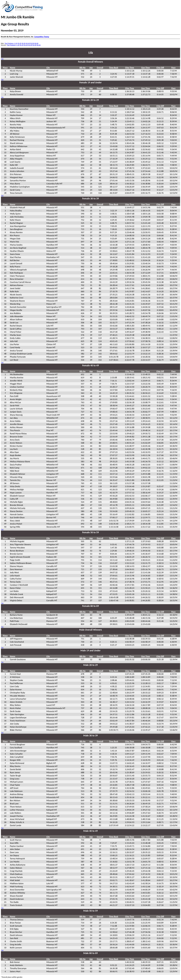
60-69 (36, 43)
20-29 (19, 43)
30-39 (24, 43)
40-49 (28, 43)
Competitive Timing (42, 37)
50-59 (32, 43)
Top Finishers (9, 43)
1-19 (15, 43)
